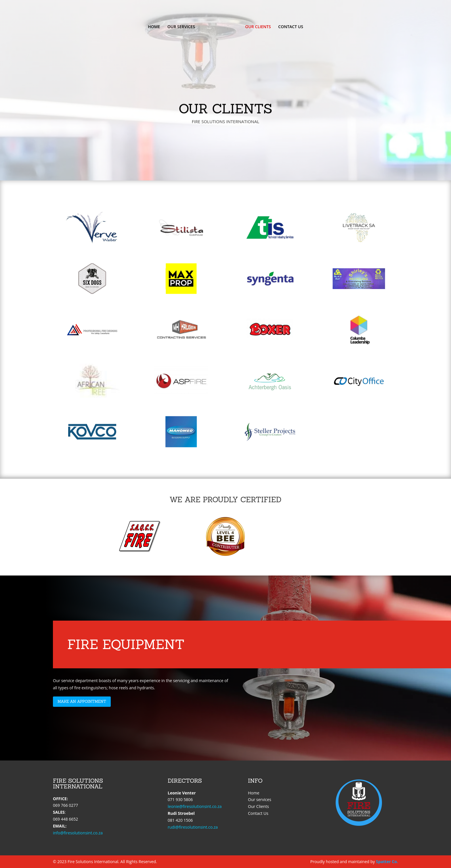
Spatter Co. (387, 862)
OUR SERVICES (181, 27)
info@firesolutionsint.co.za (78, 833)
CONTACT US (291, 27)
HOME (154, 27)
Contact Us (258, 813)
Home (254, 793)
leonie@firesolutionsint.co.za (195, 806)
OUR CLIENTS (258, 27)
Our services (260, 799)
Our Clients (258, 806)
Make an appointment (82, 701)
